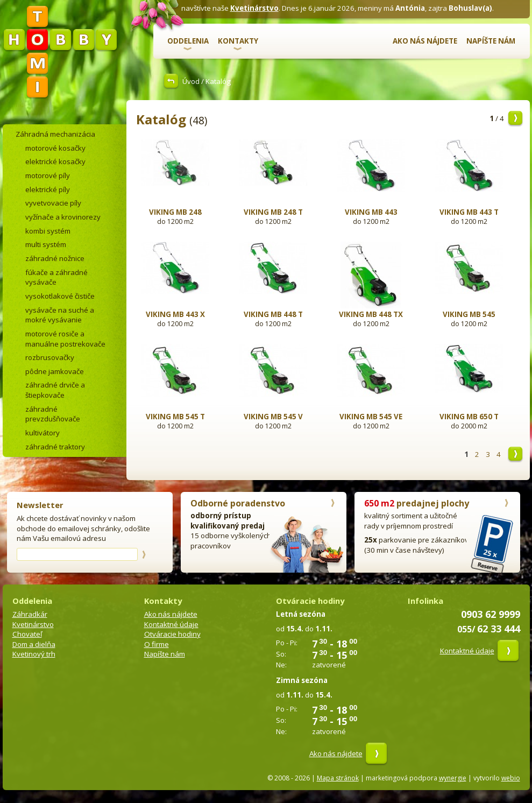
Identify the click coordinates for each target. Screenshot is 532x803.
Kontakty (238, 41)
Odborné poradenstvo (238, 503)
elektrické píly (48, 189)
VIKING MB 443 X (175, 314)
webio (511, 778)
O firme (157, 644)
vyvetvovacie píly (53, 203)
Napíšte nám (491, 41)
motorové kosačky (55, 148)
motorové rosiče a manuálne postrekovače (65, 339)
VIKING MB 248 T (273, 212)
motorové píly (48, 175)
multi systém (46, 244)
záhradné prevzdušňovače (53, 414)
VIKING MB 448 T (273, 314)
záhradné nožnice (55, 258)
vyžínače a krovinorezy (63, 217)
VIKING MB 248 (175, 212)
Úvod (191, 81)
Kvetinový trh (34, 654)
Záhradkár (30, 614)
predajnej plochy (417, 503)
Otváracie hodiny (172, 634)
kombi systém (48, 231)
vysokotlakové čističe (60, 296)
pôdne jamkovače (55, 371)
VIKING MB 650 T (469, 417)
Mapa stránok (338, 778)
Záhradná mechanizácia (55, 134)
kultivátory (42, 433)
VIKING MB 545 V (273, 417)
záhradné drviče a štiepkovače (55, 390)
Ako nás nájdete (425, 41)
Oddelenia (188, 41)
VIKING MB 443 (371, 212)
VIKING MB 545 (469, 314)
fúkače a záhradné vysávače (56, 277)
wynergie (453, 778)
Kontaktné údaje (171, 624)
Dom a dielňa (34, 644)
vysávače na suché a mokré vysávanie (60, 315)
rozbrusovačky (50, 357)
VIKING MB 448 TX (371, 314)
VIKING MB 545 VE (371, 417)
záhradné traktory (55, 447)
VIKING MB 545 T (175, 417)
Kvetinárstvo (254, 8)
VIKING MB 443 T (469, 212)
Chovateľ (27, 634)
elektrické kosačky (55, 161)
